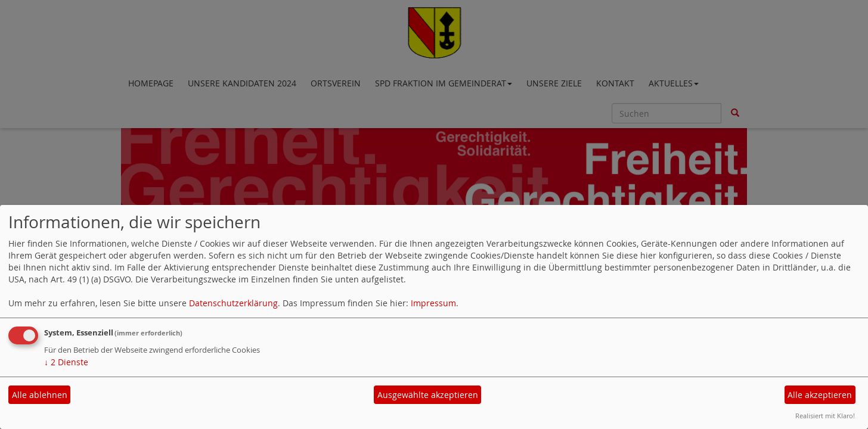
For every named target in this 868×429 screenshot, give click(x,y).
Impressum (433, 303)
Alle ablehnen (40, 395)
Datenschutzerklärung (233, 303)
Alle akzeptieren (820, 395)
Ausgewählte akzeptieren (428, 395)
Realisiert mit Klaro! (825, 416)
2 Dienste (66, 362)
